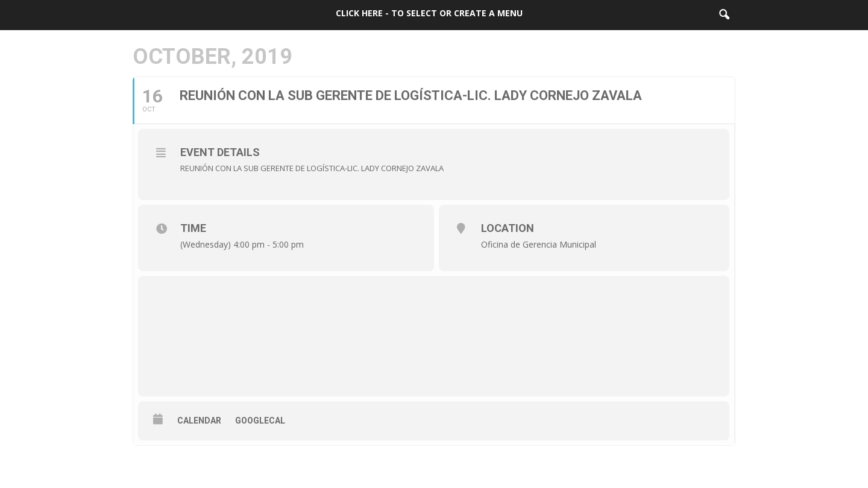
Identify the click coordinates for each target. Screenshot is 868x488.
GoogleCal (260, 421)
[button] (724, 15)
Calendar (199, 421)
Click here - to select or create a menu (429, 13)
